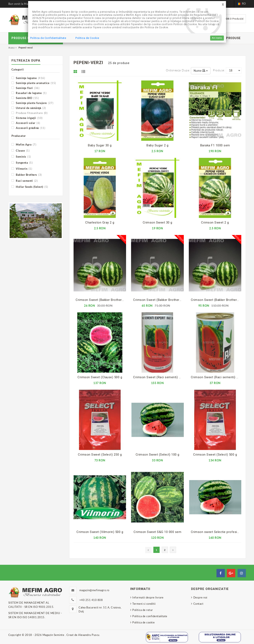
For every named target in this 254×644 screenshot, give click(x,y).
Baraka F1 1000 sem (215, 145)
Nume (201, 71)
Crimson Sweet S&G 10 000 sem (157, 532)
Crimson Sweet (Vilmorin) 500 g (100, 532)
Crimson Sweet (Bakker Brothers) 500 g (216, 300)
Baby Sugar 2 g (157, 145)
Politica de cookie (143, 622)
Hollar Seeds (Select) (30, 187)
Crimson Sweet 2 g (215, 222)
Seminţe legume (28, 78)
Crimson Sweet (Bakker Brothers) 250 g (158, 300)
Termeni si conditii (144, 604)
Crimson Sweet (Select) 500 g (215, 455)
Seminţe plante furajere (33, 103)
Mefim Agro (24, 144)
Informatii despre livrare (148, 597)
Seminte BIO (25, 98)
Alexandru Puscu (89, 635)
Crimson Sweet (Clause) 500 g (100, 377)
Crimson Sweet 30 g (158, 222)
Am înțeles (217, 38)
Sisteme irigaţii (27, 118)
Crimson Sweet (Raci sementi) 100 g (216, 377)
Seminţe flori (26, 88)
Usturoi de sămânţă (29, 108)
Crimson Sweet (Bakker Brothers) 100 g (101, 300)
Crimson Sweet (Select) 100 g (158, 455)
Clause (21, 150)
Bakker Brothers (27, 175)
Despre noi (200, 597)
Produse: (219, 70)
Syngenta (22, 163)
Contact (198, 604)
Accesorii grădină (28, 128)
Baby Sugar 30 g (100, 145)
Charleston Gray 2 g (100, 222)
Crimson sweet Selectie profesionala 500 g (216, 532)
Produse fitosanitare (30, 113)
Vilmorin (22, 169)
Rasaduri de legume (29, 93)
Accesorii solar (26, 123)
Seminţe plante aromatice (34, 83)
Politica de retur (143, 610)
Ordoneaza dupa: (178, 70)
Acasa (11, 48)
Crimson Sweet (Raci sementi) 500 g (158, 377)
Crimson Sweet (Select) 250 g (100, 455)
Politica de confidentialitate (150, 616)
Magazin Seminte (54, 635)
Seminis (21, 156)
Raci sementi (25, 181)
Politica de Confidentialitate (48, 38)
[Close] (223, 5)
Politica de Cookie (87, 38)
